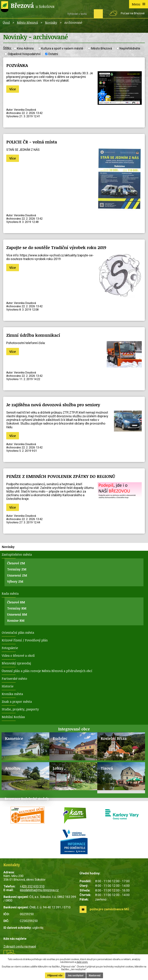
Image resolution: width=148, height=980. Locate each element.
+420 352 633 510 (32, 886)
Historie (8, 686)
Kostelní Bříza (114, 738)
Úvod (6, 22)
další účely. (82, 962)
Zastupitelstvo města (17, 554)
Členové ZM (16, 563)
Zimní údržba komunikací (33, 335)
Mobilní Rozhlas (13, 717)
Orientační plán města (18, 632)
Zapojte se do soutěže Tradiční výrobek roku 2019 (56, 247)
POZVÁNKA (17, 65)
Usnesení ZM (17, 575)
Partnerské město (14, 678)
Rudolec (60, 738)
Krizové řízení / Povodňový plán (25, 640)
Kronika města (12, 694)
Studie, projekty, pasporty (20, 709)
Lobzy (58, 768)
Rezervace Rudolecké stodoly (27, 799)
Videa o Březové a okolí (18, 655)
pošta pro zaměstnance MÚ (109, 909)
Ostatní (53, 54)
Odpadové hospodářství (24, 54)
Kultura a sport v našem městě (62, 48)
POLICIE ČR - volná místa (32, 142)
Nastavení (95, 975)
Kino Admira (25, 48)
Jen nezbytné (76, 975)
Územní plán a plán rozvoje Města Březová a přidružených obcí (47, 671)
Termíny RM (17, 608)
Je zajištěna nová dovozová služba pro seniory (53, 405)
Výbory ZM (15, 581)
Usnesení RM (17, 614)
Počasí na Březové (133, 13)
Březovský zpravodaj (16, 663)
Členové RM (16, 602)
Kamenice (14, 738)
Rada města (10, 593)
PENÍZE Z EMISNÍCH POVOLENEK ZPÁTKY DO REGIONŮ (61, 476)
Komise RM (16, 620)
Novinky (51, 22)
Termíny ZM (17, 569)
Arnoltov (13, 768)
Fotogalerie (10, 648)
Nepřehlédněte (130, 48)
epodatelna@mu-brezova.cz (39, 890)
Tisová (107, 768)
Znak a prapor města (17, 701)
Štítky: (7, 48)
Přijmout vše (55, 975)
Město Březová (27, 22)
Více (13, 89)
